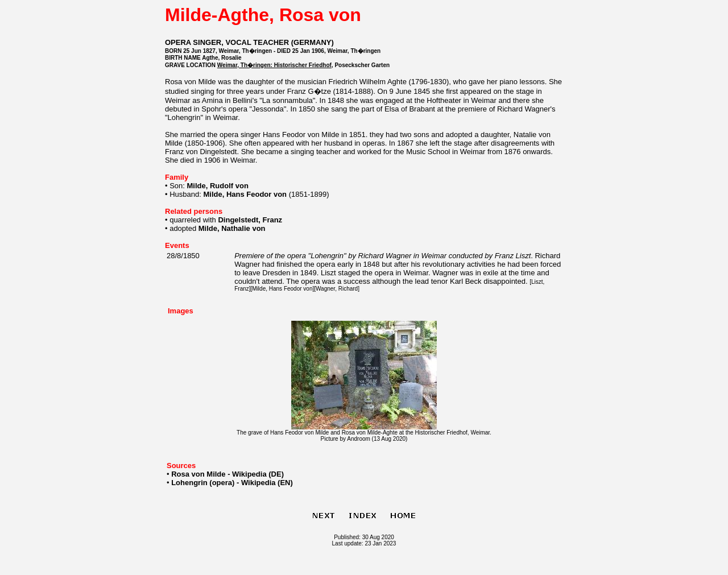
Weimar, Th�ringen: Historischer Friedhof (274, 65)
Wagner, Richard (337, 289)
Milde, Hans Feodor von (282, 289)
